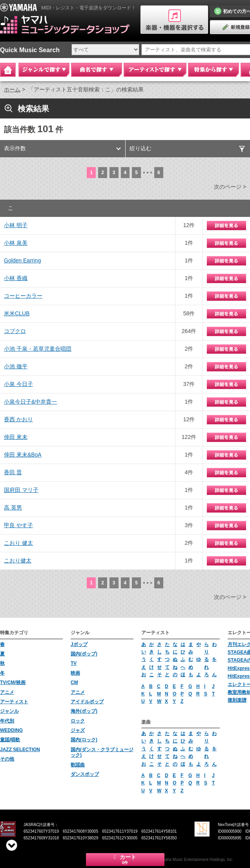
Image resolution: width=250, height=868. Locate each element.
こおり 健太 (18, 543)
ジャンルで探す (44, 70)
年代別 (7, 721)
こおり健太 (18, 560)
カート (125, 859)
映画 (75, 673)
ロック (78, 721)
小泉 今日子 (18, 384)
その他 (7, 759)
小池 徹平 (16, 366)
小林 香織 (16, 278)
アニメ (7, 692)
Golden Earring (22, 260)
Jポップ (79, 644)
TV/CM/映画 (13, 682)
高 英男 (13, 508)
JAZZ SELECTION (20, 750)
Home (8, 70)
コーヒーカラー (23, 296)
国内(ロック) (84, 740)
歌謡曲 (78, 765)
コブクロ (15, 331)
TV (74, 663)
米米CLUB (17, 313)
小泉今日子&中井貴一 (30, 402)
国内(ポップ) (84, 654)
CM (74, 682)
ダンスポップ (85, 774)
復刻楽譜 (237, 700)
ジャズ (78, 730)
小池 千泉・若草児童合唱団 (38, 349)
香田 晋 (13, 472)
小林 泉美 (16, 243)
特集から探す (214, 70)
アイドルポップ (87, 702)
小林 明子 (16, 225)
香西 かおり (18, 419)
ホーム (12, 89)
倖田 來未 (16, 437)
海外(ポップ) (84, 711)
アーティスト (14, 702)
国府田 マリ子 (21, 490)
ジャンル (9, 711)
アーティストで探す (155, 70)
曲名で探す (97, 70)
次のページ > (230, 187)
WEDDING (11, 730)
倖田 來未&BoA (23, 455)
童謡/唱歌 (10, 740)
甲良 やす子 (18, 525)
